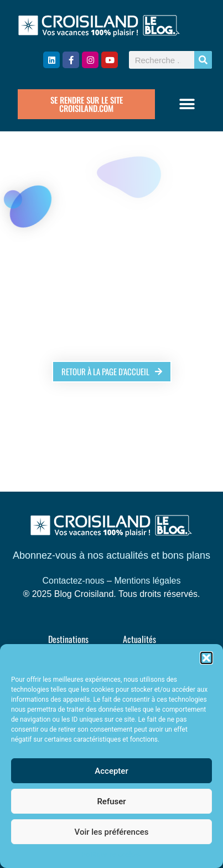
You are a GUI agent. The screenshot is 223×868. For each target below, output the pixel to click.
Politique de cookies (111, 855)
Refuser (111, 801)
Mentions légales (147, 581)
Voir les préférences (112, 832)
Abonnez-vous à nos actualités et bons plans (111, 555)
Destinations (68, 639)
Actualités (139, 639)
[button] (206, 658)
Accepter (111, 771)
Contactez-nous (74, 581)
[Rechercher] (203, 60)
